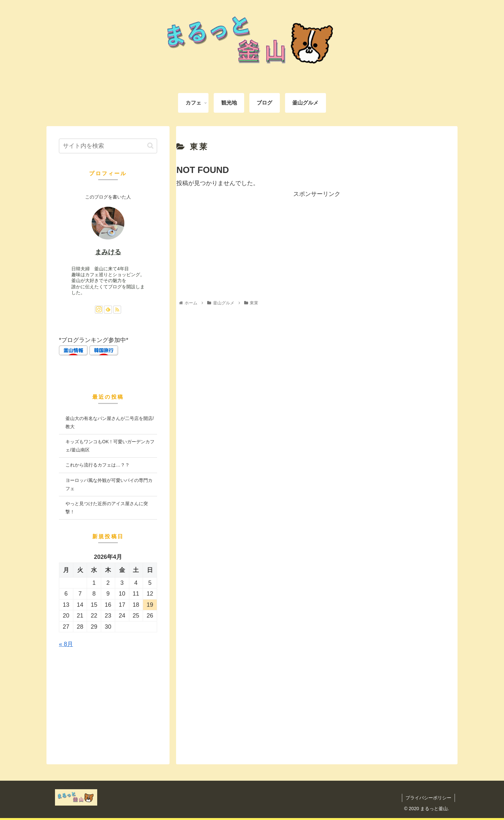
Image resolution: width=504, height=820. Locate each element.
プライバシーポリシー (428, 798)
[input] (108, 146)
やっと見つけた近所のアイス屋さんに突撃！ (107, 508)
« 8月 (66, 644)
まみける (108, 252)
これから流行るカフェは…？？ (98, 465)
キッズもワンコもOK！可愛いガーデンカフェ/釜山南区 (110, 446)
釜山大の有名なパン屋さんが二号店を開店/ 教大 (110, 422)
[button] (150, 146)
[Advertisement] (317, 245)
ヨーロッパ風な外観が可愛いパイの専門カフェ (109, 484)
